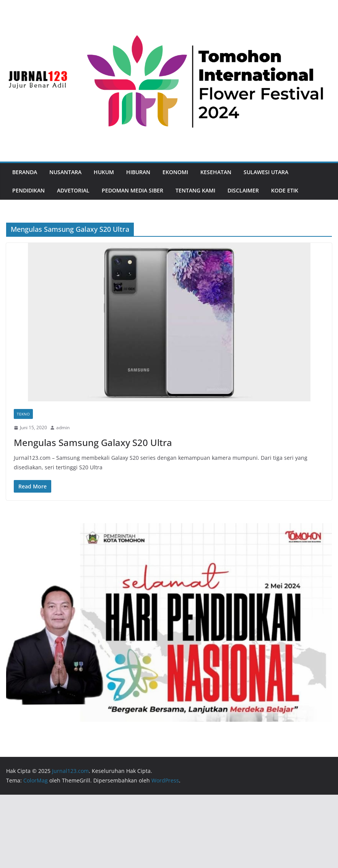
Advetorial (73, 190)
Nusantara (65, 172)
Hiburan (138, 172)
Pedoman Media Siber (132, 190)
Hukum (104, 172)
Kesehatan (216, 172)
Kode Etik (285, 190)
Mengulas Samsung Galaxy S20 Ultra (93, 442)
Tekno (23, 414)
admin (63, 428)
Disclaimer (243, 190)
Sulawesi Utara (266, 172)
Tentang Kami (195, 190)
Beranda (25, 172)
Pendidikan (28, 190)
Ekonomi (175, 172)
